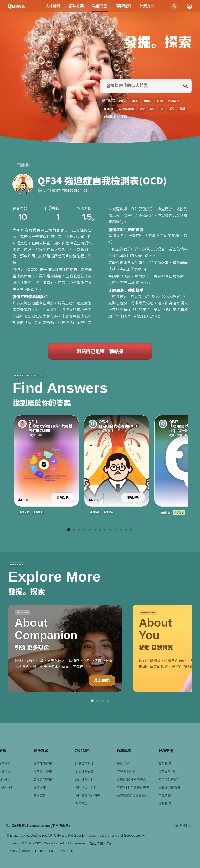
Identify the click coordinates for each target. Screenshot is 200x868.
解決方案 (76, 6)
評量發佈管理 (84, 763)
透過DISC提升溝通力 (131, 780)
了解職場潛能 (126, 772)
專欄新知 (124, 6)
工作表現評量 (43, 780)
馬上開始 (102, 680)
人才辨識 (53, 6)
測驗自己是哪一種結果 (100, 351)
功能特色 (100, 6)
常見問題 (165, 795)
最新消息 (123, 763)
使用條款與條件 (169, 780)
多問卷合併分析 (86, 788)
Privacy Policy (96, 835)
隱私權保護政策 (169, 788)
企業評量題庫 (84, 772)
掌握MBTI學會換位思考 (133, 788)
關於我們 (165, 763)
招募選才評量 (43, 772)
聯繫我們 (165, 804)
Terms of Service (123, 835)
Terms (26, 851)
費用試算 (40, 795)
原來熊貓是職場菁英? (132, 795)
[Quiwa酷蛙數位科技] (16, 6)
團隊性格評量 (43, 763)
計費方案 (40, 788)
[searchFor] (142, 86)
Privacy (12, 851)
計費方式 (147, 6)
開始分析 (63, 497)
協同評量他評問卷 (87, 795)
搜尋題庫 (81, 804)
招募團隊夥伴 (168, 772)
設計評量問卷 (84, 780)
